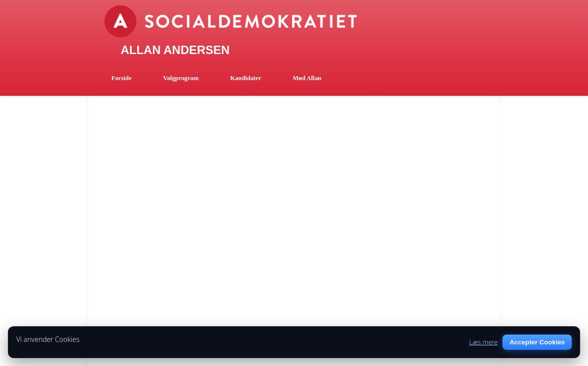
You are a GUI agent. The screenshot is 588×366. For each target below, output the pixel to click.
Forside (121, 78)
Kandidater (246, 78)
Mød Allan (307, 78)
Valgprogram (181, 78)
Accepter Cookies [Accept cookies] (537, 342)
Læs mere (483, 342)
